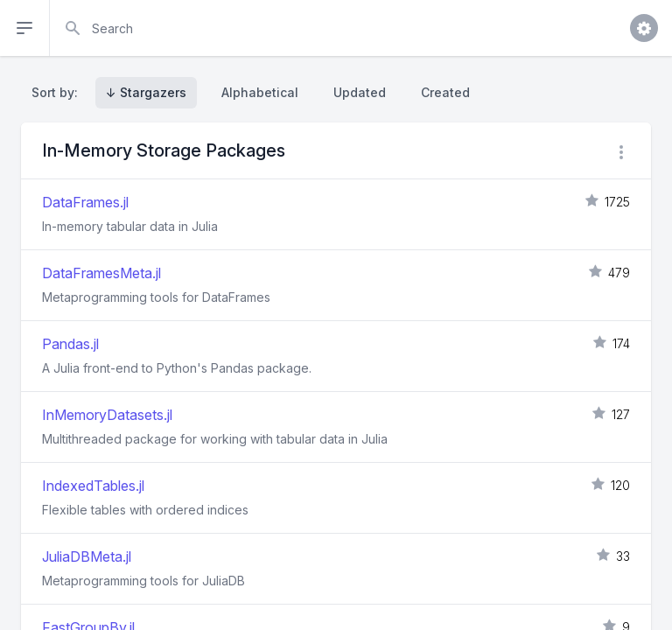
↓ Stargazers (146, 92)
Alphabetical (260, 92)
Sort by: (58, 92)
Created (445, 92)
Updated (360, 92)
